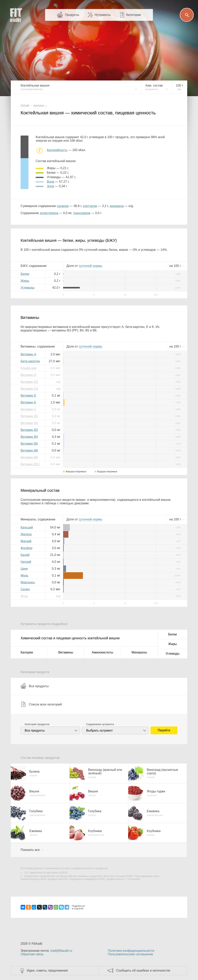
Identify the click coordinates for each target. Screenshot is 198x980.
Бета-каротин (30, 361)
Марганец (28, 582)
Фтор (24, 596)
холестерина (49, 213)
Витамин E (28, 396)
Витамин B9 (29, 457)
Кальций (27, 527)
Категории (134, 15)
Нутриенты (103, 15)
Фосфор (26, 548)
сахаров (63, 206)
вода (50, 182)
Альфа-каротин (31, 368)
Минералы (139, 652)
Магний (26, 541)
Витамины (66, 652)
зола (50, 186)
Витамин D (28, 375)
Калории (27, 652)
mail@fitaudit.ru (61, 951)
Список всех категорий (41, 704)
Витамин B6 (29, 450)
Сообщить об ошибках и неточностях (143, 970)
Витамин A (28, 354)
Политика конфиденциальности (131, 951)
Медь (25, 575)
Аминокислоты (102, 652)
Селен (25, 589)
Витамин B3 (29, 430)
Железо (26, 534)
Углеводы (28, 288)
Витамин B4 (29, 437)
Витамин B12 (30, 464)
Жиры (25, 281)
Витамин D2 (29, 382)
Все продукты (35, 686)
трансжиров (82, 213)
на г (175, 266)
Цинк (24, 569)
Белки (25, 274)
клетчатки (90, 206)
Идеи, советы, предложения (47, 970)
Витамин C (28, 409)
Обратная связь (32, 954)
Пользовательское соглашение (130, 954)
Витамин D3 (29, 389)
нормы (90, 266)
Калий (25, 555)
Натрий (26, 562)
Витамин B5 (29, 444)
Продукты (72, 15)
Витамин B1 (29, 416)
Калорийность (57, 150)
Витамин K (28, 402)
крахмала (117, 206)
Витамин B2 (29, 423)
